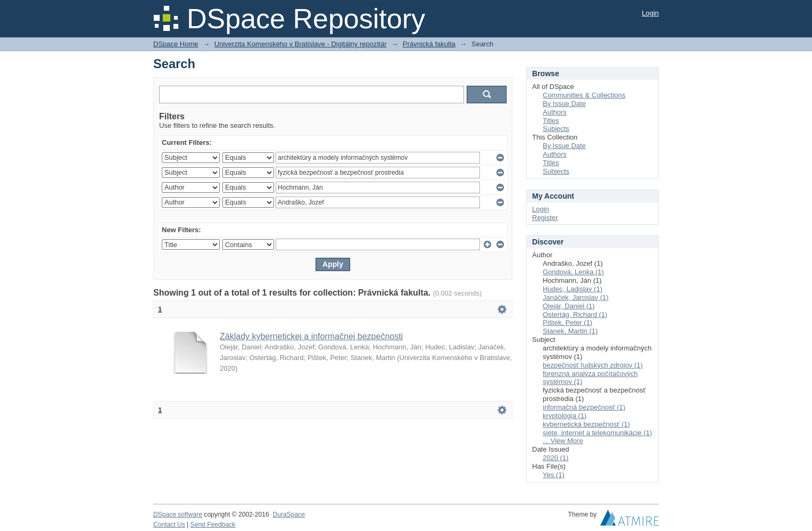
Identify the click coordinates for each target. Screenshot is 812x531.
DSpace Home (176, 44)
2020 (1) (556, 458)
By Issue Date (564, 104)
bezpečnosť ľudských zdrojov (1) (593, 365)
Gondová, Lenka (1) (573, 272)
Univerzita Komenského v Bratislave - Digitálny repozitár (301, 44)
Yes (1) (554, 475)
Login (650, 13)
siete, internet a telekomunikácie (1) (597, 433)
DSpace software (178, 514)
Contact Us (169, 525)
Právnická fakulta (429, 44)
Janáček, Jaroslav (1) (576, 297)
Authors (555, 112)
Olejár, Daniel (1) (569, 306)
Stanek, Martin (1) (570, 331)
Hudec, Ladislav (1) (573, 289)
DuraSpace (288, 514)
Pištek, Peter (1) (567, 322)
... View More (563, 441)
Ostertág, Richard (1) (575, 314)
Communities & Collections (584, 95)
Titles (551, 121)
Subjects (556, 129)
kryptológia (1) (565, 416)
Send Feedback (213, 525)
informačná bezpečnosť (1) (584, 407)
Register (545, 218)
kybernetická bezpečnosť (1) (586, 424)
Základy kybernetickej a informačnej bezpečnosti (311, 336)
